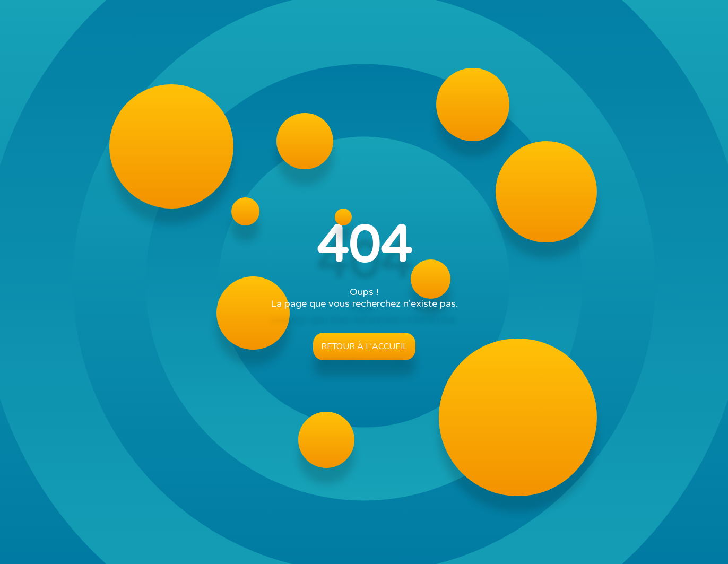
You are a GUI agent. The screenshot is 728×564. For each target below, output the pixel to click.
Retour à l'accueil (364, 346)
